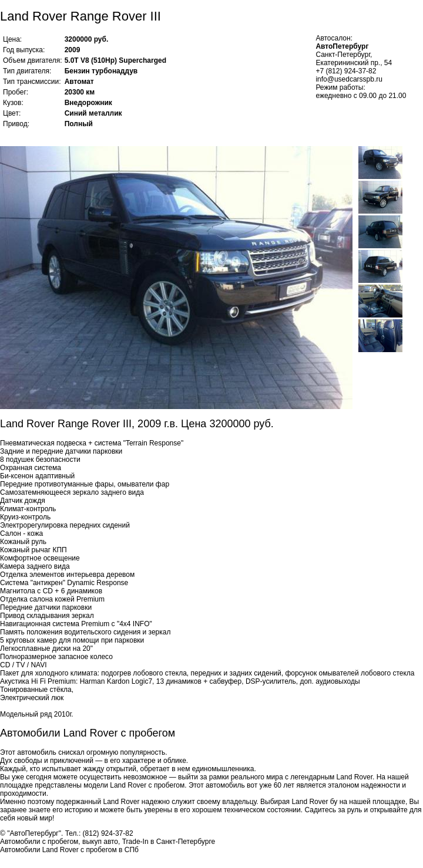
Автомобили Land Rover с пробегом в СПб (69, 850)
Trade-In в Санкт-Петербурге (169, 842)
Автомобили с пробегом (39, 842)
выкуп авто (100, 842)
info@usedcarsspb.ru (349, 79)
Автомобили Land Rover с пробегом (88, 733)
